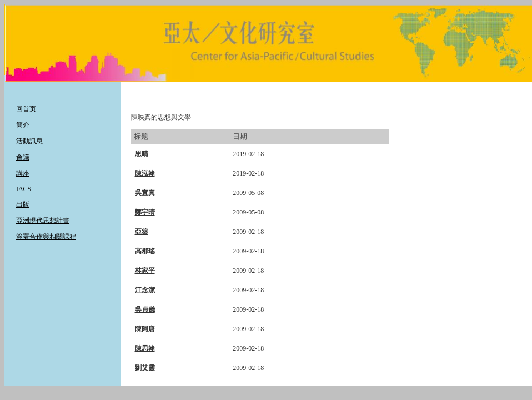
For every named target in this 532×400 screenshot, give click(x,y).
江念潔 (145, 290)
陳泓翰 (145, 173)
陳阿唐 (145, 329)
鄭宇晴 (145, 212)
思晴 (142, 154)
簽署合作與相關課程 (46, 237)
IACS (24, 189)
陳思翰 (145, 348)
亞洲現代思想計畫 (43, 221)
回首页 (26, 109)
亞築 (142, 232)
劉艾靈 (145, 368)
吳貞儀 (145, 309)
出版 (23, 204)
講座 (23, 173)
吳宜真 (145, 193)
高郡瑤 (145, 251)
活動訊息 (29, 141)
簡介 (23, 125)
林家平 (145, 271)
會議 (23, 157)
